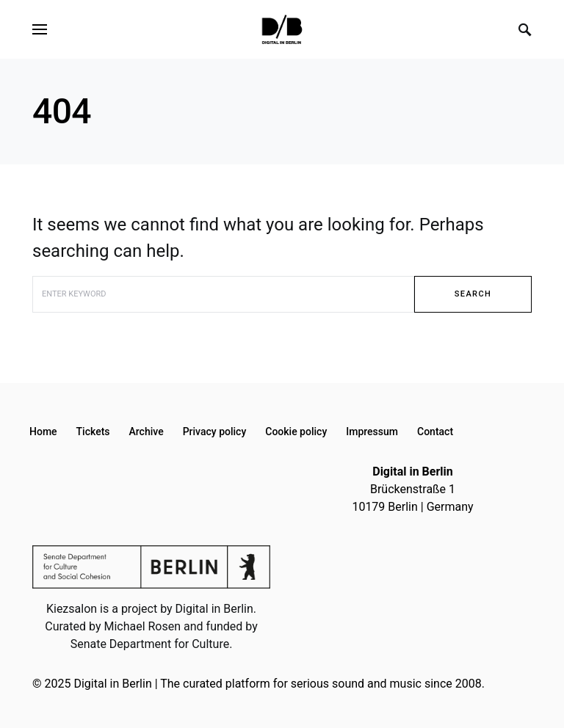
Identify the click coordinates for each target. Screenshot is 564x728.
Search (473, 294)
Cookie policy (296, 432)
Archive (147, 432)
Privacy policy (215, 432)
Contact (435, 432)
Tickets (93, 432)
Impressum (372, 432)
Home (43, 432)
